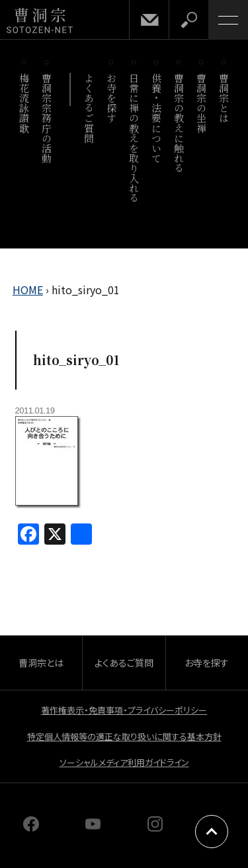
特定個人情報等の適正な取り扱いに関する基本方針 (124, 736)
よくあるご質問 (90, 108)
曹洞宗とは (225, 98)
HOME (28, 290)
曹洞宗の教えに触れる (180, 123)
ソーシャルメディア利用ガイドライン (124, 762)
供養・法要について (157, 118)
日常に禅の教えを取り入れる (135, 138)
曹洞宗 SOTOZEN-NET (40, 21)
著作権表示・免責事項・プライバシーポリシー (124, 710)
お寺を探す (112, 98)
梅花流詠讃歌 (25, 103)
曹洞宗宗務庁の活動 (47, 118)
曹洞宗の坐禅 (202, 103)
